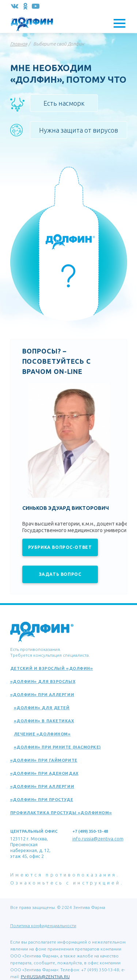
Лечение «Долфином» (42, 734)
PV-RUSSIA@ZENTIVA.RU (45, 977)
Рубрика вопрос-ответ (60, 547)
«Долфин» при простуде (42, 800)
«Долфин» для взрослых (43, 682)
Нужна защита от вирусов (79, 130)
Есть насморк (64, 103)
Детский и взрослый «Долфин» (52, 668)
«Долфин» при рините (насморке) (58, 747)
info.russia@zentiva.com (98, 839)
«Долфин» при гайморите (44, 760)
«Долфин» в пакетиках (44, 721)
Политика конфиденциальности (43, 926)
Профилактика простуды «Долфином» (61, 813)
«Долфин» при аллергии (42, 695)
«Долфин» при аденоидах (44, 773)
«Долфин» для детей (42, 708)
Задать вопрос (60, 574)
